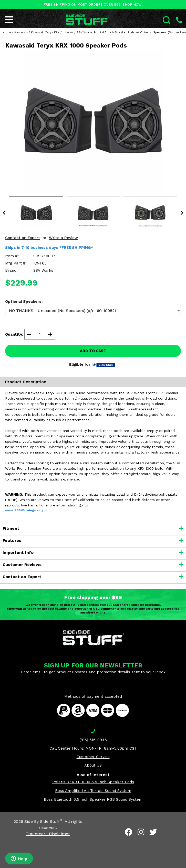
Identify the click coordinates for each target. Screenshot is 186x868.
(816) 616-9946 (93, 740)
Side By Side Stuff (43, 821)
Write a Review (63, 238)
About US (93, 765)
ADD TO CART (93, 351)
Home (7, 32)
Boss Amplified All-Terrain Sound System (93, 791)
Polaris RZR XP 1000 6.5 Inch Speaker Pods (93, 782)
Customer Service (93, 757)
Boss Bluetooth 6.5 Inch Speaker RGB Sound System (93, 799)
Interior (68, 32)
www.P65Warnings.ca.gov (26, 510)
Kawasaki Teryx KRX (45, 32)
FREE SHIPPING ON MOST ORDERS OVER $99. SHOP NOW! (93, 4)
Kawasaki (21, 32)
